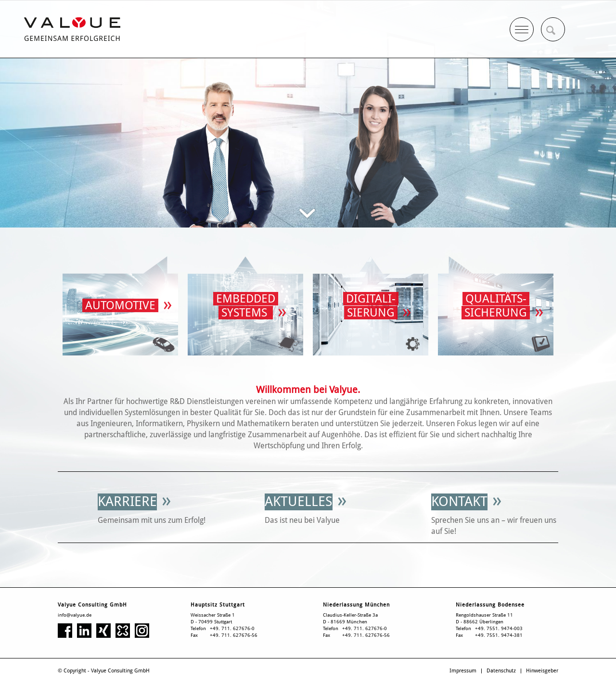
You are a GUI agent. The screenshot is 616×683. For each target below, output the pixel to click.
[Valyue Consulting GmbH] (72, 29)
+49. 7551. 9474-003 (499, 628)
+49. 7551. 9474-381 (499, 635)
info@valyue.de (75, 615)
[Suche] (553, 29)
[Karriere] (127, 502)
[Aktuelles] (299, 502)
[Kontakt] (459, 502)
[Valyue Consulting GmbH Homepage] (120, 306)
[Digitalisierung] (371, 306)
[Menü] (522, 27)
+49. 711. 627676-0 (232, 628)
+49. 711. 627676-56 (234, 635)
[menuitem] (553, 29)
